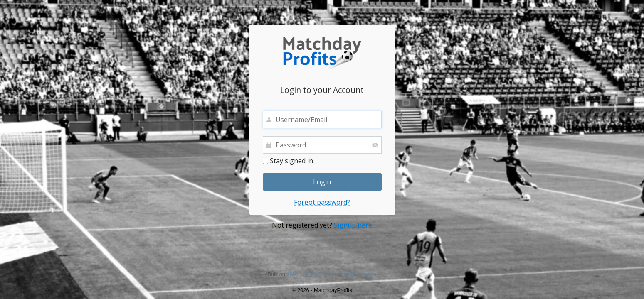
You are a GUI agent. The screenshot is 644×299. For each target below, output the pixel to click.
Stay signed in (288, 161)
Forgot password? (322, 202)
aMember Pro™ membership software (332, 274)
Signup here (353, 225)
